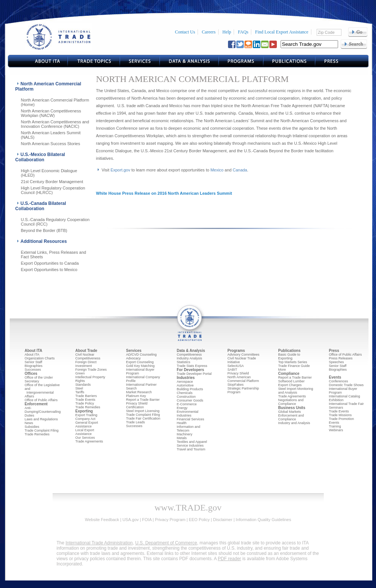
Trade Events (85, 400)
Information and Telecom (189, 429)
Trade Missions (341, 415)
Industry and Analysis (294, 423)
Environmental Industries (188, 414)
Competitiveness (88, 358)
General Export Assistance (87, 424)
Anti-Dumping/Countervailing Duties (43, 412)
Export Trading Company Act (87, 417)
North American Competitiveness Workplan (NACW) (51, 113)
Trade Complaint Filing (42, 430)
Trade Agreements (89, 441)
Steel (79, 388)
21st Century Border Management (52, 182)
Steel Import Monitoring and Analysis (296, 391)
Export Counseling (140, 362)
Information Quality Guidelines (264, 520)
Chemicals (185, 393)
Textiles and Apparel (192, 442)
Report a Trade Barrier (143, 400)
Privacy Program (170, 520)
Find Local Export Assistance (282, 32)
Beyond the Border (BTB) (44, 230)
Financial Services (191, 419)
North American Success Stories (51, 144)
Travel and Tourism (191, 449)
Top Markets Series (293, 362)
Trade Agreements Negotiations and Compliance (292, 400)
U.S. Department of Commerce (166, 543)
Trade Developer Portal (194, 374)
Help (227, 32)
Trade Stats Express (192, 366)
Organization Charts (40, 358)
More (282, 370)
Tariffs (80, 392)
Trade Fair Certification (143, 418)
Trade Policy (85, 403)
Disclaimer (223, 520)
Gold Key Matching (140, 366)
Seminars (336, 408)
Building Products (190, 389)
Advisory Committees (244, 355)
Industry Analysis (190, 358)
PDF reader (230, 559)
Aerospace (185, 382)
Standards (83, 385)
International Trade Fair (347, 404)
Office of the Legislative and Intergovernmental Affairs (42, 391)
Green (80, 373)
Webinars (336, 430)
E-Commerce (187, 404)
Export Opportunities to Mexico (49, 270)
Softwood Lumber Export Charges (292, 383)
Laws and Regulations (42, 419)
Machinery (185, 434)
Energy (182, 408)
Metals (182, 438)
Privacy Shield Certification (137, 405)
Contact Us (185, 32)
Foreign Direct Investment (86, 364)
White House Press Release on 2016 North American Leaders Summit (164, 193)
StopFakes (236, 385)
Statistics (184, 362)
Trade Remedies (37, 434)
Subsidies (32, 427)
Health (182, 423)
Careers (209, 32)
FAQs (243, 32)
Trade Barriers (86, 396)
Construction (186, 397)
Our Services (85, 438)
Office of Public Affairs (41, 400)
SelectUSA (236, 366)
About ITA (32, 355)
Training (335, 426)
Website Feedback (102, 520)
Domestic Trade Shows (347, 385)
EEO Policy (199, 520)
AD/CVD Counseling (142, 355)
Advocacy (134, 358)
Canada (240, 170)
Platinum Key (136, 396)
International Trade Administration (99, 543)
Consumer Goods (190, 400)
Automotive (185, 385)
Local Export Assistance (85, 432)
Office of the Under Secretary (39, 379)
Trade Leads (136, 422)
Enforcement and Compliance (291, 417)
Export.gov (120, 170)
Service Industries (190, 446)
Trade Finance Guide (294, 366)
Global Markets (290, 412)
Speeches (337, 362)
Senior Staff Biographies (34, 364)
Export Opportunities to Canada (50, 263)
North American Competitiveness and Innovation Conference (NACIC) (55, 124)
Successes (33, 370)
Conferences (339, 381)
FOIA (147, 520)
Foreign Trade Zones (91, 370)
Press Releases (341, 358)
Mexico (217, 170)
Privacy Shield (238, 373)
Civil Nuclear (85, 355)
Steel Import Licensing (143, 411)
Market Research (139, 392)
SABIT (233, 370)
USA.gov (131, 520)
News (29, 423)
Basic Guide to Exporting (289, 356)
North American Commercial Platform (243, 379)
